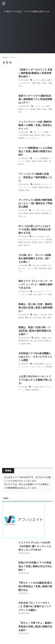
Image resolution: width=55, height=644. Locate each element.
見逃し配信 (42, 318)
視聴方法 (48, 242)
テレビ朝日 (41, 80)
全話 (20, 213)
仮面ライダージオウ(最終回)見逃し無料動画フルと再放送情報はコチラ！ (35, 99)
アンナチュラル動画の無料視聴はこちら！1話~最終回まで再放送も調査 (35, 203)
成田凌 (28, 390)
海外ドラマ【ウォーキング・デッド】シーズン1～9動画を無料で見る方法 (35, 284)
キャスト (25, 367)
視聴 (49, 318)
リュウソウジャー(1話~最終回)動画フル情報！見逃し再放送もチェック (35, 125)
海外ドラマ (43, 294)
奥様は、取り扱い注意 (43, 315)
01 (34, 80)
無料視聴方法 (24, 341)
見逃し (45, 83)
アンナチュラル (39, 210)
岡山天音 (27, 242)
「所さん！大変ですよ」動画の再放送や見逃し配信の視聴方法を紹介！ (35, 627)
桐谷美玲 (35, 390)
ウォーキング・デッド (43, 291)
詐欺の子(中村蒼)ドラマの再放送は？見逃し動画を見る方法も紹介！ (35, 566)
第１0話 (33, 318)
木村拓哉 (48, 367)
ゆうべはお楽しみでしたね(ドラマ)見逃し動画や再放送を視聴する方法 (35, 230)
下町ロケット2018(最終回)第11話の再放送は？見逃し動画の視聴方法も (35, 586)
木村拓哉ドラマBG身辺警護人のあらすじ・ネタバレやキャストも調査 (35, 357)
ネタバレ (40, 367)
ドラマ (49, 210)
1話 (35, 132)
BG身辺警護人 (39, 364)
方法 (35, 294)
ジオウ (37, 106)
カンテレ (45, 184)
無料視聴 (45, 213)
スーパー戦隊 (43, 132)
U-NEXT (43, 265)
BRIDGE (37, 184)
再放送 (33, 109)
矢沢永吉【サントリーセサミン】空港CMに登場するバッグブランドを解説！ (35, 606)
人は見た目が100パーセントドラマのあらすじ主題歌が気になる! (35, 380)
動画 (34, 83)
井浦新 (34, 187)
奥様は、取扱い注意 (43, 338)
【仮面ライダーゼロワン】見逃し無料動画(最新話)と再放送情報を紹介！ (35, 73)
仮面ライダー (24, 109)
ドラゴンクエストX (31, 239)
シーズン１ (23, 294)
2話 (38, 265)
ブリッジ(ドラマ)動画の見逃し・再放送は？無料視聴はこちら (35, 177)
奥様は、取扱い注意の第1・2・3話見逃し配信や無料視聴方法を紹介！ (35, 331)
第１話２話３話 (37, 341)
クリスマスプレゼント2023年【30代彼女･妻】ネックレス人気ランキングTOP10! (35, 546)
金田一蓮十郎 (24, 245)
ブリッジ (27, 187)
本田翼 (34, 242)
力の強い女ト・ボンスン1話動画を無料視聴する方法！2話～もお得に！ (35, 258)
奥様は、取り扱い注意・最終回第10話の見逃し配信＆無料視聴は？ (35, 308)
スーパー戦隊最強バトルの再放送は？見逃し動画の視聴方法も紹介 (35, 151)
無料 (39, 83)
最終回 (37, 135)
